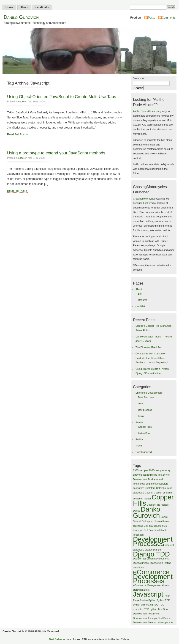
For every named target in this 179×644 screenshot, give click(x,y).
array (168, 470)
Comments (169, 18)
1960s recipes (156, 470)
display (149, 550)
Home (9, 7)
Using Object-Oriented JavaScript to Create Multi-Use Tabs (62, 97)
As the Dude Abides (144, 111)
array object (139, 475)
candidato (42, 7)
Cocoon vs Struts (163, 493)
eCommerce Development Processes (153, 576)
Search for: (139, 78)
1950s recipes (141, 470)
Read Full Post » (17, 134)
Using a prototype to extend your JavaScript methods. (57, 153)
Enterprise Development (149, 393)
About (24, 7)
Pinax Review (140, 600)
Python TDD (163, 600)
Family (139, 422)
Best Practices (146, 397)
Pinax (167, 596)
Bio (140, 294)
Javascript (148, 594)
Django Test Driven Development (151, 559)
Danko (137, 511)
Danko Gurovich (147, 512)
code (21, 101)
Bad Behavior (57, 639)
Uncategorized (144, 452)
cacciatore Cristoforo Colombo (149, 488)
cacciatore (163, 484)
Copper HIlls (153, 500)
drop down (139, 567)
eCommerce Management (147, 585)
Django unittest (141, 563)
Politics (140, 439)
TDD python (151, 609)
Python (152, 600)
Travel (139, 446)
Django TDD (151, 554)
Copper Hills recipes (158, 505)
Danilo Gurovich (21, 17)
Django (157, 550)
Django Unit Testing (160, 563)
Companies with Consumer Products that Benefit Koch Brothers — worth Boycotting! (152, 358)
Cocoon (149, 493)
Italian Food (145, 433)
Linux (141, 416)
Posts (151, 18)
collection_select (142, 499)
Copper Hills (145, 427)
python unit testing (143, 605)
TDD (156, 605)
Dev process (145, 410)
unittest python (165, 622)
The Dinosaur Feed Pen (149, 347)
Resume (143, 300)
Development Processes (153, 541)
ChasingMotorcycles (144, 199)
